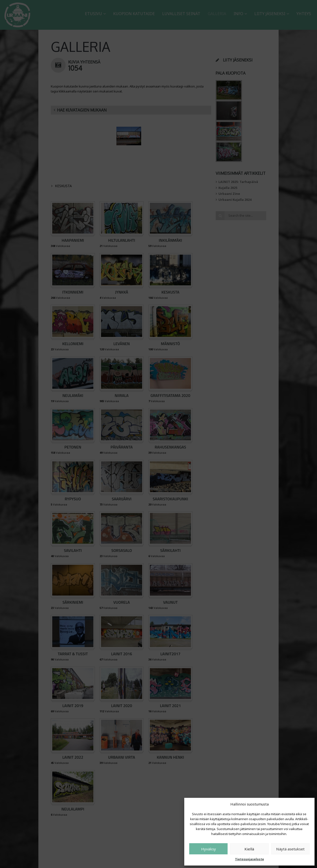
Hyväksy (209, 849)
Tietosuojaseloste (250, 859)
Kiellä (249, 849)
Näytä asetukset (290, 849)
